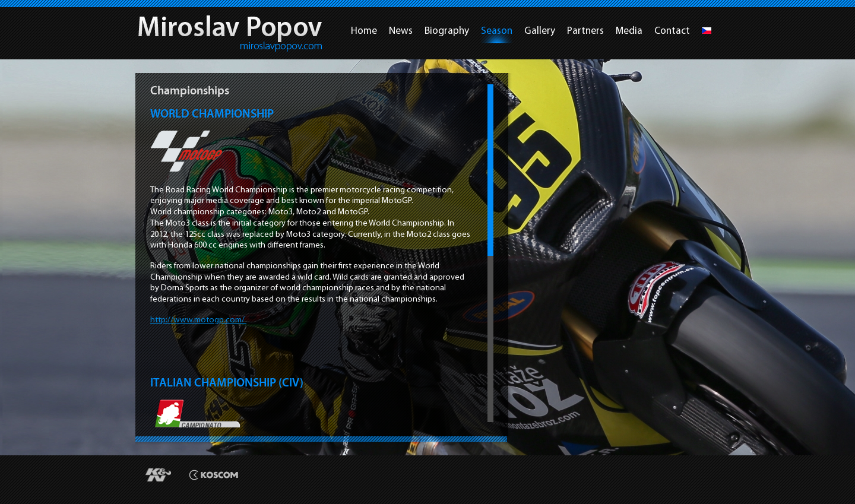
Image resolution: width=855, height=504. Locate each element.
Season (497, 30)
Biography (447, 30)
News (401, 30)
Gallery (540, 30)
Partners (585, 30)
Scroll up (490, 82)
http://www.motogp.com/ (198, 319)
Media (629, 30)
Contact (672, 30)
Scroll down (490, 425)
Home (364, 30)
